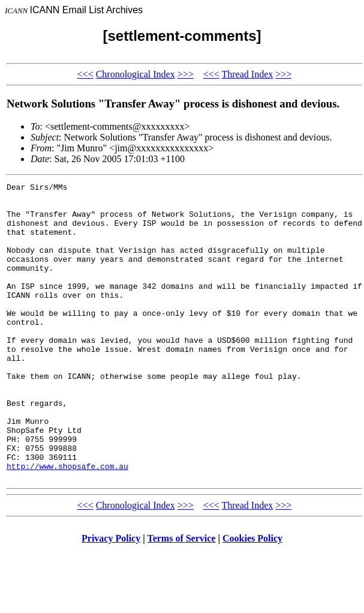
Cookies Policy (252, 598)
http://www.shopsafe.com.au (67, 524)
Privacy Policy (111, 598)
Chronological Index (136, 74)
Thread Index (247, 74)
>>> (186, 74)
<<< (85, 74)
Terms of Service (181, 598)
